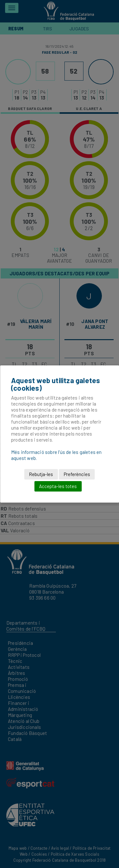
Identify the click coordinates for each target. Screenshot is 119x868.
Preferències (77, 474)
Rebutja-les (41, 474)
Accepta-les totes (58, 486)
